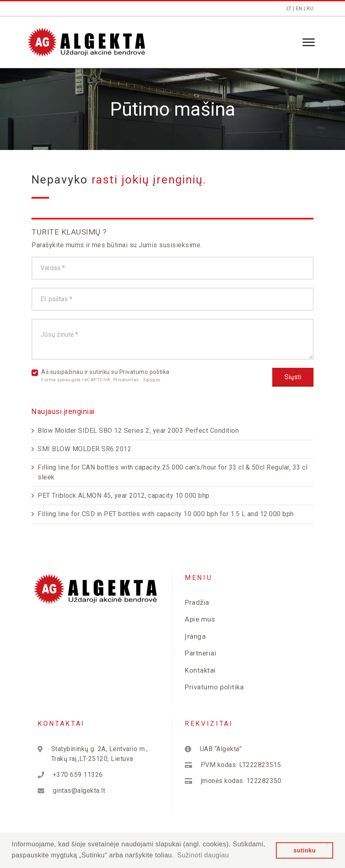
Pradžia (197, 602)
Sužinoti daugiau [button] (203, 855)
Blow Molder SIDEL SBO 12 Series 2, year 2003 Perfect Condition (138, 431)
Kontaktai (200, 670)
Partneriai (201, 653)
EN (299, 9)
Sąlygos (152, 380)
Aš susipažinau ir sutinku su (105, 376)
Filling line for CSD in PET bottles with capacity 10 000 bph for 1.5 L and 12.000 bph (166, 514)
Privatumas (127, 380)
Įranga (195, 636)
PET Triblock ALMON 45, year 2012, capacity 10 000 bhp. (124, 496)
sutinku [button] (305, 850)
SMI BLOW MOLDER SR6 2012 (84, 449)
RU (310, 9)
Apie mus (200, 619)
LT (289, 9)
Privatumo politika (144, 372)
